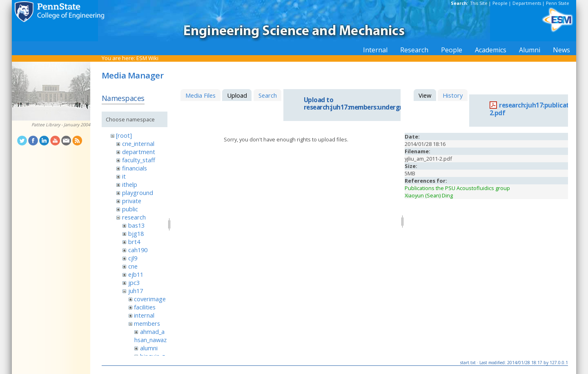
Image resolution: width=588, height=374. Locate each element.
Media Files (200, 95)
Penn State (558, 3)
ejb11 (136, 274)
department (139, 152)
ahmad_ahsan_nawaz (150, 336)
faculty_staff (139, 160)
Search (268, 95)
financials (135, 168)
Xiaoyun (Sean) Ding (429, 195)
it (124, 176)
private (132, 201)
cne (133, 266)
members (147, 323)
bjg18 (136, 233)
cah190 (138, 250)
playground (138, 193)
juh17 (136, 291)
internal (144, 315)
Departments (527, 3)
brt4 (134, 242)
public (130, 209)
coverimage (150, 299)
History (453, 95)
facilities (145, 307)
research (134, 217)
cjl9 (133, 258)
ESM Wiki (147, 58)
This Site (479, 3)
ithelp (130, 184)
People (500, 3)
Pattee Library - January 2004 (61, 125)
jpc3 (134, 282)
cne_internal (138, 143)
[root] (124, 135)
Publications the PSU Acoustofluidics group (457, 188)
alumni (149, 348)
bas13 (136, 225)
